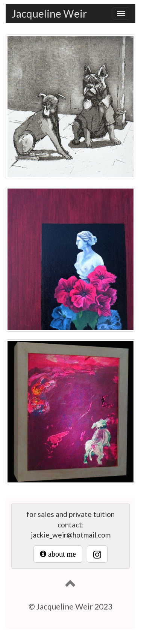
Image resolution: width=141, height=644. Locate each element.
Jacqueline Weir (49, 13)
